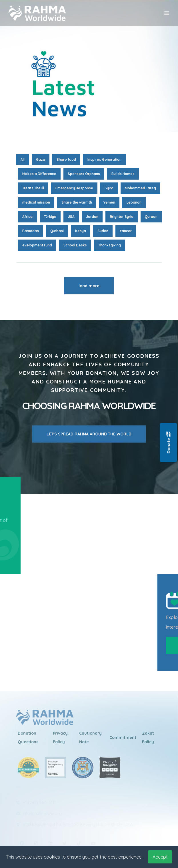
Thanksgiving (110, 245)
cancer (126, 231)
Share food (66, 159)
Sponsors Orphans (84, 174)
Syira (109, 188)
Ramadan (31, 231)
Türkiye (50, 217)
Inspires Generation (104, 159)
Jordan (92, 217)
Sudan (103, 231)
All (23, 159)
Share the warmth (77, 202)
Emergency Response (74, 188)
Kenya (81, 231)
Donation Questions (28, 740)
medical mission (36, 202)
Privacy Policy (60, 740)
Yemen (109, 202)
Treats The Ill (33, 188)
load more (89, 286)
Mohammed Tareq (140, 188)
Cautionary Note (90, 740)
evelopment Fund (37, 245)
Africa (27, 217)
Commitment (123, 740)
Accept (160, 857)
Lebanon (134, 202)
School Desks (75, 245)
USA (71, 217)
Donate (169, 443)
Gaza (41, 159)
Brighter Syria (122, 217)
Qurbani (57, 231)
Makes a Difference (39, 174)
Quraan (151, 217)
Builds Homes (123, 174)
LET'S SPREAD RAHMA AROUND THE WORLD (89, 434)
